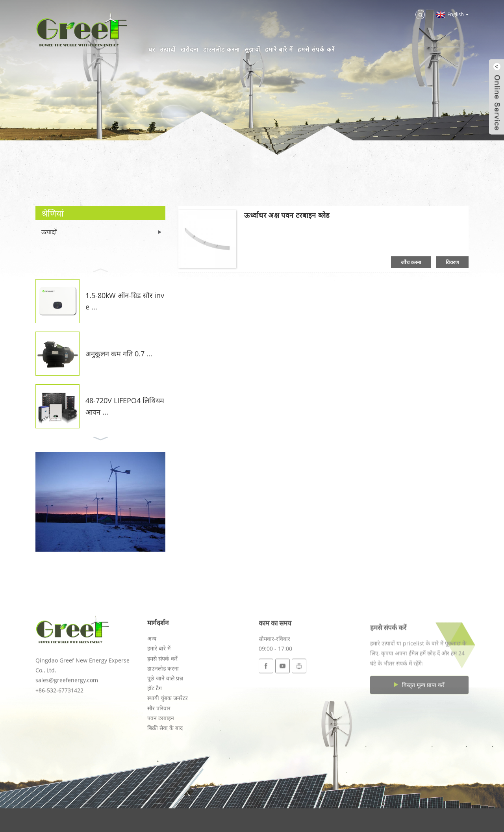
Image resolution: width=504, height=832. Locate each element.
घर (152, 49)
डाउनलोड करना (221, 49)
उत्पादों (168, 49)
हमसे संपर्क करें (316, 49)
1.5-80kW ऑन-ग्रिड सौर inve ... (125, 301)
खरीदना (189, 49)
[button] (100, 269)
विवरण (452, 262)
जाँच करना (411, 262)
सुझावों (252, 49)
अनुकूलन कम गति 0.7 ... (119, 354)
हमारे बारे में (279, 49)
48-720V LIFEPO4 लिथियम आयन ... (125, 406)
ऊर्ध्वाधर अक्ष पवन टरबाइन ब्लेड (287, 215)
